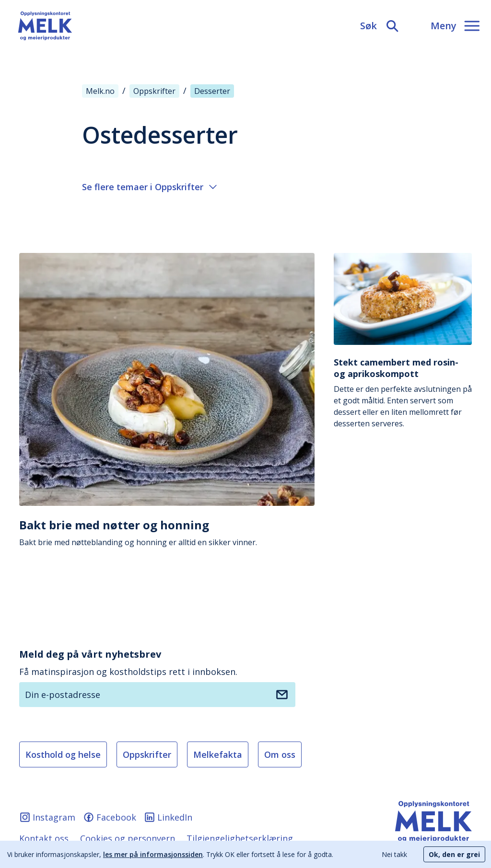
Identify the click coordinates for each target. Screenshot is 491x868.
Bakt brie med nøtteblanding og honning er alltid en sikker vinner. (167, 532)
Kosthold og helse (63, 754)
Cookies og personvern (128, 838)
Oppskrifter (147, 754)
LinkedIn (168, 817)
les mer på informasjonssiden (153, 854)
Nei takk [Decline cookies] (394, 854)
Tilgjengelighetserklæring (240, 838)
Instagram (47, 817)
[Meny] (455, 26)
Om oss (280, 754)
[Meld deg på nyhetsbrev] (282, 695)
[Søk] (380, 26)
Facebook (110, 817)
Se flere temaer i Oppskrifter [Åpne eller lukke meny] (149, 187)
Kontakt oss (44, 838)
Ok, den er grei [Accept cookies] (454, 854)
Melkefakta (218, 754)
